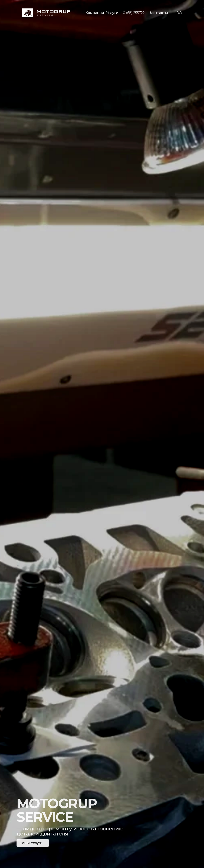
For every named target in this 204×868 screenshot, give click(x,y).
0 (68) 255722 (134, 13)
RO (179, 13)
